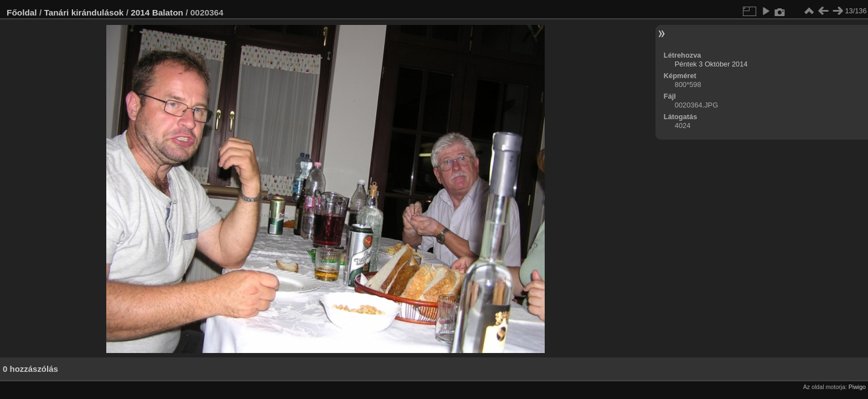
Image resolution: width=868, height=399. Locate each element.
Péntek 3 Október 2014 (711, 64)
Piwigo (857, 387)
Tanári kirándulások (84, 12)
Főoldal (22, 12)
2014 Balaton (157, 12)
